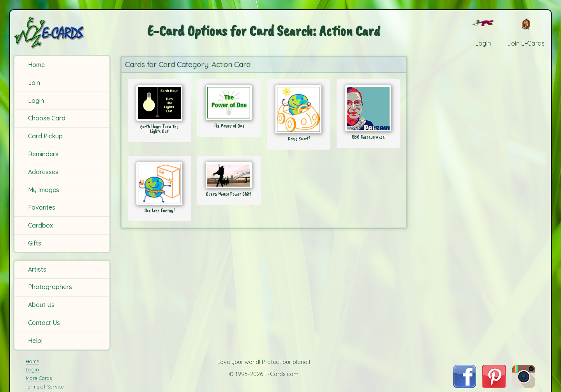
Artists (37, 269)
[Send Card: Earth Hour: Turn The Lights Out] (160, 103)
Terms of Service (45, 387)
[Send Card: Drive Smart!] (299, 109)
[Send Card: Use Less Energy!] (160, 184)
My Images (44, 190)
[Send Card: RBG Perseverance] (368, 108)
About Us (41, 305)
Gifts (35, 243)
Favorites (42, 207)
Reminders (43, 154)
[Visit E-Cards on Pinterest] (494, 386)
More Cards (39, 378)
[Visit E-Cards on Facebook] (465, 386)
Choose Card (47, 118)
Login (36, 101)
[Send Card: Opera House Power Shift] (229, 175)
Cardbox (41, 225)
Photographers (50, 287)
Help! (35, 341)
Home (36, 65)
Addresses (43, 172)
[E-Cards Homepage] (62, 33)
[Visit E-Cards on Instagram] (524, 386)
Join (34, 83)
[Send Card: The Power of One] (229, 103)
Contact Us (44, 323)
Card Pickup (45, 136)
